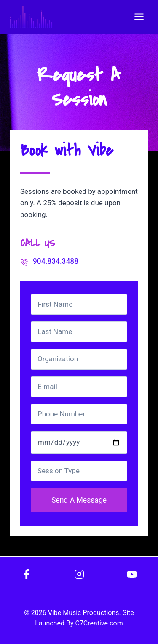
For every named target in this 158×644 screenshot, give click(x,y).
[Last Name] (79, 332)
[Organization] (79, 359)
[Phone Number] (79, 414)
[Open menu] (139, 17)
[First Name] (79, 304)
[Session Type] (79, 471)
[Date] (79, 443)
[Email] (79, 387)
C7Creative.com (99, 623)
